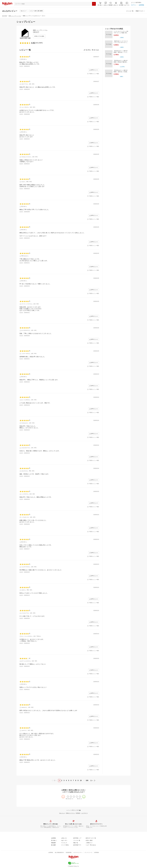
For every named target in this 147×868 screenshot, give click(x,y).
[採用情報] (96, 853)
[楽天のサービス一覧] (91, 838)
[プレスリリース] (88, 853)
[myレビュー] (24, 11)
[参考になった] (94, 70)
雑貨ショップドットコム (15, 16)
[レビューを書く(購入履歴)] (36, 11)
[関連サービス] (140, 11)
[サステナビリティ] (78, 853)
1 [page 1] (59, 780)
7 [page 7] (73, 780)
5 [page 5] (69, 780)
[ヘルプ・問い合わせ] (91, 845)
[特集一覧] (76, 843)
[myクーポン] (127, 4)
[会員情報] (53, 838)
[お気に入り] (116, 4)
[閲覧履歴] (111, 4)
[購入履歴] (121, 4)
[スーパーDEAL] (65, 845)
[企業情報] (51, 853)
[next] (92, 781)
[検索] (94, 4)
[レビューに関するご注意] (73, 810)
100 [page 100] (87, 780)
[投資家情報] (69, 853)
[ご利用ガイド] (89, 843)
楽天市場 (4, 16)
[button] (106, 4)
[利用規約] (78, 813)
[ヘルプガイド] (84, 813)
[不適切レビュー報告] (93, 74)
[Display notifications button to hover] (100, 4)
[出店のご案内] (89, 841)
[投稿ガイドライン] (70, 813)
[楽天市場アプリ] (77, 845)
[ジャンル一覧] (130, 11)
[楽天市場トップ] (77, 838)
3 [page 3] (64, 780)
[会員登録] (141, 5)
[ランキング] (64, 843)
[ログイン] (134, 5)
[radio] (68, 797)
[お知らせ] (106, 4)
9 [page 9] (78, 780)
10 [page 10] (81, 780)
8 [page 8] (76, 780)
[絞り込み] (95, 50)
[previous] (55, 781)
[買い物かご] (54, 841)
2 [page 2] (62, 780)
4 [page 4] (66, 780)
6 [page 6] (71, 780)
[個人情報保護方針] (59, 853)
